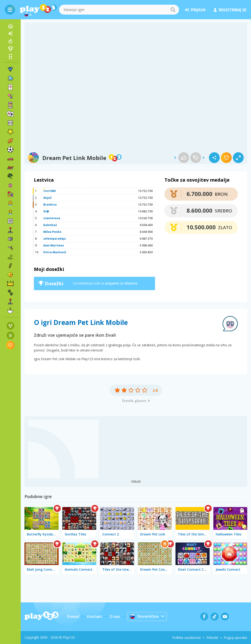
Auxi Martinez (54, 245)
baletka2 (50, 225)
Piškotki (212, 638)
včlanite (131, 283)
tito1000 (49, 191)
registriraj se (230, 10)
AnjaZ (48, 198)
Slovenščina (144, 616)
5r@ (46, 211)
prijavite (112, 283)
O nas (115, 617)
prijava (195, 10)
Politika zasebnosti (186, 638)
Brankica (50, 205)
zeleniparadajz (55, 239)
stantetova (52, 218)
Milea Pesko (52, 232)
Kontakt (95, 617)
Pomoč (73, 617)
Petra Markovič (55, 252)
